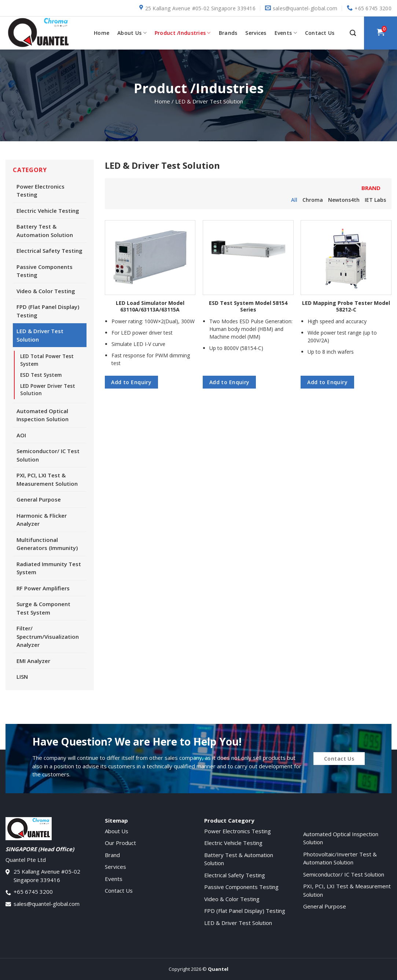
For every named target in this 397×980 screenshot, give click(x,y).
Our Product (120, 843)
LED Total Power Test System (47, 360)
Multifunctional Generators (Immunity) (47, 544)
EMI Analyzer (33, 661)
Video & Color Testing (46, 291)
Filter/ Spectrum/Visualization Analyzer (48, 636)
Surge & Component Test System (43, 608)
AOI (21, 435)
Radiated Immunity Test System (49, 568)
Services (256, 33)
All (294, 200)
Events (286, 33)
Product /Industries (183, 33)
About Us (132, 33)
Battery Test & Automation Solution (45, 231)
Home (102, 33)
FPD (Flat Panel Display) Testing (48, 311)
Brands (228, 33)
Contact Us (320, 33)
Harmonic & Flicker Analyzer (42, 520)
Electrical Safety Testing (49, 251)
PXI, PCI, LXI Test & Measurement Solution (47, 479)
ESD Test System (41, 375)
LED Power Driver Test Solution (48, 390)
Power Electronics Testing (41, 191)
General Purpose (39, 499)
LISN (22, 677)
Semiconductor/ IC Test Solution (48, 455)
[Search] (353, 33)
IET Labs (375, 200)
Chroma (313, 200)
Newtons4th (344, 200)
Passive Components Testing (45, 271)
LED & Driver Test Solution (40, 335)
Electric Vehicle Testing (48, 211)
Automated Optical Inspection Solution (43, 415)
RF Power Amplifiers (43, 588)
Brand (112, 855)
